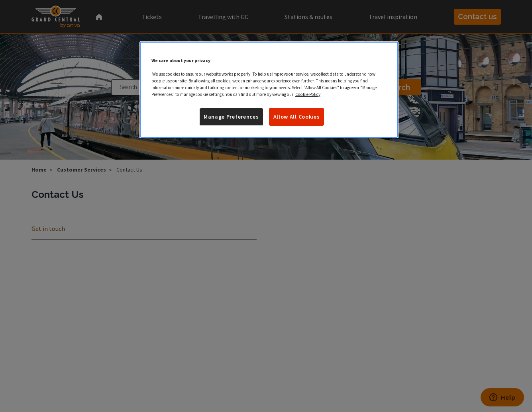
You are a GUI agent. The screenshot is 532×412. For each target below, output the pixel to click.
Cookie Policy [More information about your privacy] (308, 94)
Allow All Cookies (297, 117)
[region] (269, 90)
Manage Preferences (231, 117)
